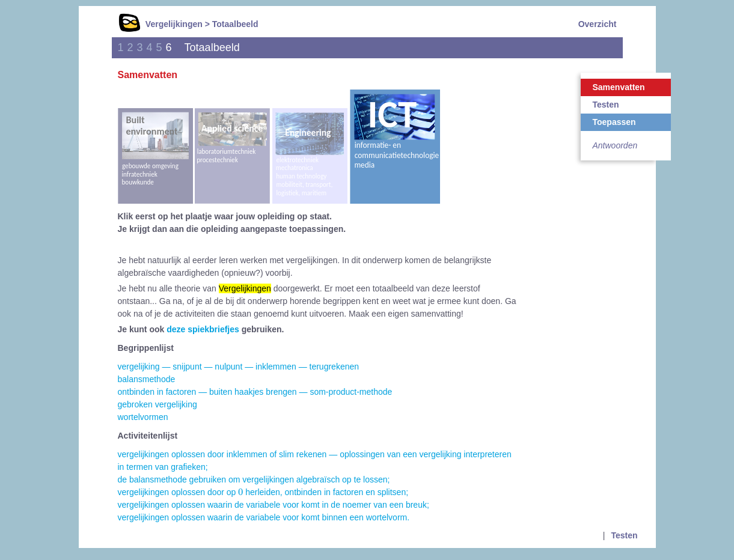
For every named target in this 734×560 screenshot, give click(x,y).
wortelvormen (143, 417)
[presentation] (240, 492)
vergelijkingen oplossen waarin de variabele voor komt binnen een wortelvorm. (264, 517)
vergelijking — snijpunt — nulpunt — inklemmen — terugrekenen (239, 367)
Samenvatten (619, 87)
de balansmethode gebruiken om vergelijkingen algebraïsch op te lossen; (254, 479)
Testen (606, 105)
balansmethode (147, 379)
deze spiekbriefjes (203, 329)
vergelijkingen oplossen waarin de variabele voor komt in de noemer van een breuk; (274, 505)
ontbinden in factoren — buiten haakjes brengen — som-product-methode (255, 392)
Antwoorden (615, 145)
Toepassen (614, 122)
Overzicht (598, 24)
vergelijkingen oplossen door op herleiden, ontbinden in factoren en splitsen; (263, 492)
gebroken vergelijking (158, 404)
